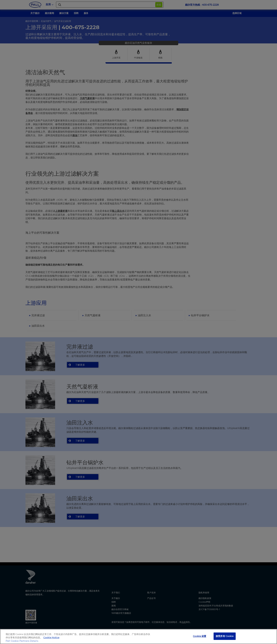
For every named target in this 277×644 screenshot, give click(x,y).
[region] (138, 636)
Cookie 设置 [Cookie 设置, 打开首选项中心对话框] (200, 636)
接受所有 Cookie (225, 636)
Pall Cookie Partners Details (22, 641)
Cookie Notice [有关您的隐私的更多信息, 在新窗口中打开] (51, 637)
